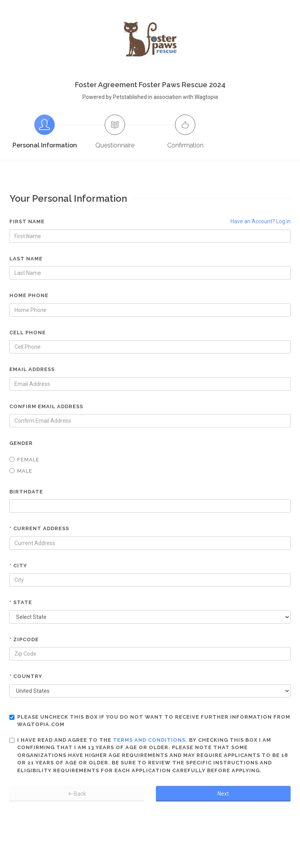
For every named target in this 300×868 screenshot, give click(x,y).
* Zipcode (24, 639)
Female (24, 460)
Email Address (32, 369)
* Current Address (39, 528)
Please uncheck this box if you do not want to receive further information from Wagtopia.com (150, 721)
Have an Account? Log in (261, 221)
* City (18, 566)
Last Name (26, 259)
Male (21, 471)
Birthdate (26, 492)
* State (21, 602)
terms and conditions (149, 740)
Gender (21, 443)
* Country (26, 676)
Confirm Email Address (46, 406)
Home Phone (29, 295)
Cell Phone (28, 333)
